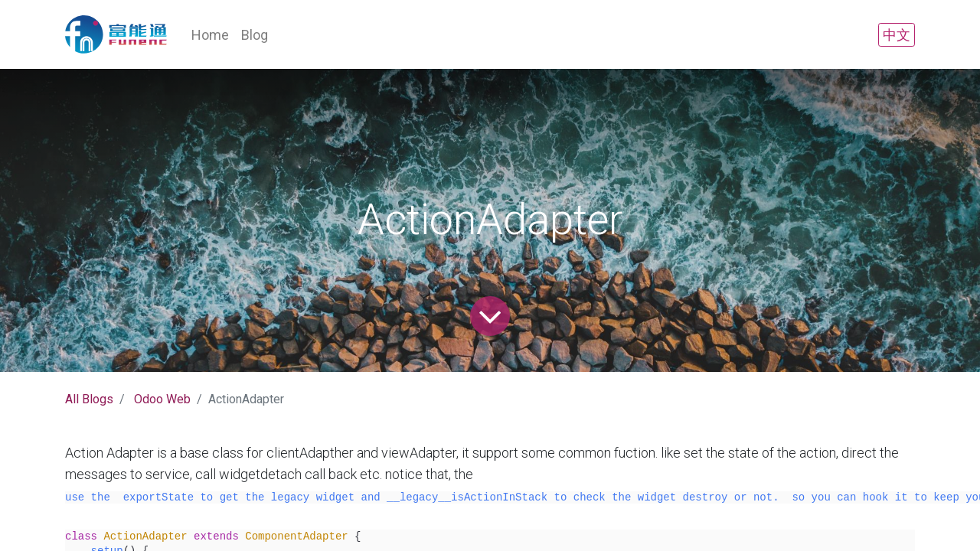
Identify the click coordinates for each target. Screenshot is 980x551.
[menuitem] (210, 35)
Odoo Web (162, 399)
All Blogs (89, 399)
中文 (897, 35)
